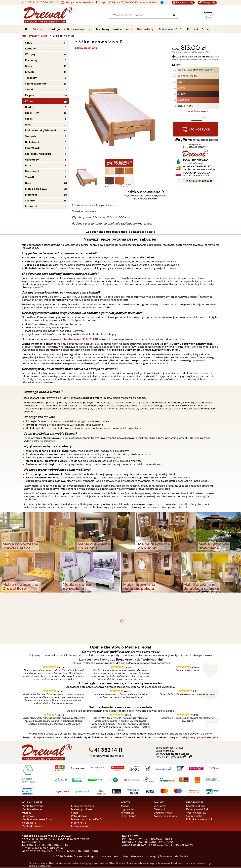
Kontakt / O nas (196, 807)
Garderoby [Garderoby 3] (32, 160)
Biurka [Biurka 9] (29, 107)
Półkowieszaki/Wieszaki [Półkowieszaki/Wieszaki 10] (40, 130)
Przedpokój (28, 817)
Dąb (180, 82)
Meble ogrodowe (81, 810)
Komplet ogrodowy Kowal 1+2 (121, 607)
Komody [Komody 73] (30, 49)
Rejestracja (127, 813)
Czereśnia (184, 100)
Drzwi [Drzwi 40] (29, 183)
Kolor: (177, 65)
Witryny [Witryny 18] (30, 54)
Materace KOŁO (170, 29)
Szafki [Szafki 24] (29, 89)
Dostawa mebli (163, 813)
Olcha (181, 88)
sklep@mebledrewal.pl (78, 2)
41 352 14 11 (31, 2)
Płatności (159, 810)
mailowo (53, 340)
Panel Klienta (128, 817)
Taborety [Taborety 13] (31, 78)
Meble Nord (29, 823)
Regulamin (160, 807)
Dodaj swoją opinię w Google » (199, 738)
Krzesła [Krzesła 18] (30, 72)
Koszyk (125, 807)
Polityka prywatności (199, 820)
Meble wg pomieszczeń (113, 29)
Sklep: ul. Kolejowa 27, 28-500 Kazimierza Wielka (127, 2)
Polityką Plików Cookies (112, 863)
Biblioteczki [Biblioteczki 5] (33, 142)
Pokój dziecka (79, 817)
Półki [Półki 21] (28, 125)
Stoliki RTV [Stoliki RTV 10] (32, 113)
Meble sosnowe (81, 827)
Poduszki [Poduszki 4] (31, 206)
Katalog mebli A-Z (197, 810)
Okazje (38, 29)
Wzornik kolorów (196, 813)
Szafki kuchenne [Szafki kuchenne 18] (36, 84)
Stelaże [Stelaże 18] (30, 201)
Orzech (182, 94)
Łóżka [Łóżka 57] (29, 101)
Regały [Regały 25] (30, 95)
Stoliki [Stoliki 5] (29, 119)
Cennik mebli (194, 817)
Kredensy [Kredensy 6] (31, 60)
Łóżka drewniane (87, 48)
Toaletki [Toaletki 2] (30, 177)
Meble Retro (79, 823)
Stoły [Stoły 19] (29, 66)
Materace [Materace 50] (31, 195)
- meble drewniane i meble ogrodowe (120, 599)
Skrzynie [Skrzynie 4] (31, 136)
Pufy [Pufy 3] (28, 165)
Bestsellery (145, 29)
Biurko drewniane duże (120, 638)
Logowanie (127, 810)
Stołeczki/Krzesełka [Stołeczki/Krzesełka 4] (38, 154)
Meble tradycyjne (33, 807)
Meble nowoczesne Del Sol (87, 820)
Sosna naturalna (187, 76)
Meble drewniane (32, 827)
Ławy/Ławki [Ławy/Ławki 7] (33, 148)
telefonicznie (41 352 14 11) (81, 340)
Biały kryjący (185, 106)
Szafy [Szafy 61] (29, 43)
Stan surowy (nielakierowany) (195, 70)
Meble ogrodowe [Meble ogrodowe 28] (36, 189)
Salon (74, 813)
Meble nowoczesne (83, 807)
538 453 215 (50, 2)
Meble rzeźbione (32, 810)
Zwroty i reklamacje (166, 817)
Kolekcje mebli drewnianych (68, 29)
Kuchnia (27, 813)
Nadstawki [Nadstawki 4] (32, 171)
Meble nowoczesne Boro (37, 820)
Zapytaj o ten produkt (196, 182)
